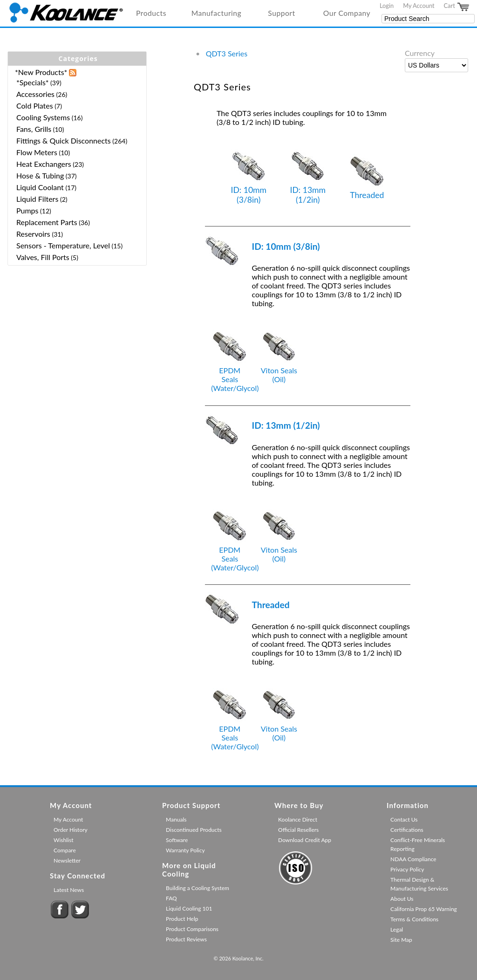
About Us (402, 899)
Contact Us (404, 819)
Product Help (182, 919)
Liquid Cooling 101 (189, 908)
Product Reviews (186, 939)
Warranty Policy (185, 850)
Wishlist (63, 840)
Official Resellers (298, 830)
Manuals (176, 819)
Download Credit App (305, 840)
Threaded (367, 177)
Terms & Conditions (414, 919)
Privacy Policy (407, 869)
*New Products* (41, 72)
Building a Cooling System (198, 888)
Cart (457, 7)
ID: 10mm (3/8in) (249, 177)
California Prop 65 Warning (424, 909)
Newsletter (67, 860)
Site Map (401, 940)
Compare (65, 850)
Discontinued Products (194, 830)
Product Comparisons (192, 929)
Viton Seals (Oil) (279, 370)
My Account (419, 6)
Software (177, 840)
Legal (397, 929)
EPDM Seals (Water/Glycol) (235, 375)
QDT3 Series (227, 53)
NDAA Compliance (413, 859)
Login (387, 6)
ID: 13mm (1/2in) (308, 177)
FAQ (171, 898)
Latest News (69, 890)
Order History (71, 830)
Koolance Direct (298, 819)
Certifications (407, 830)
